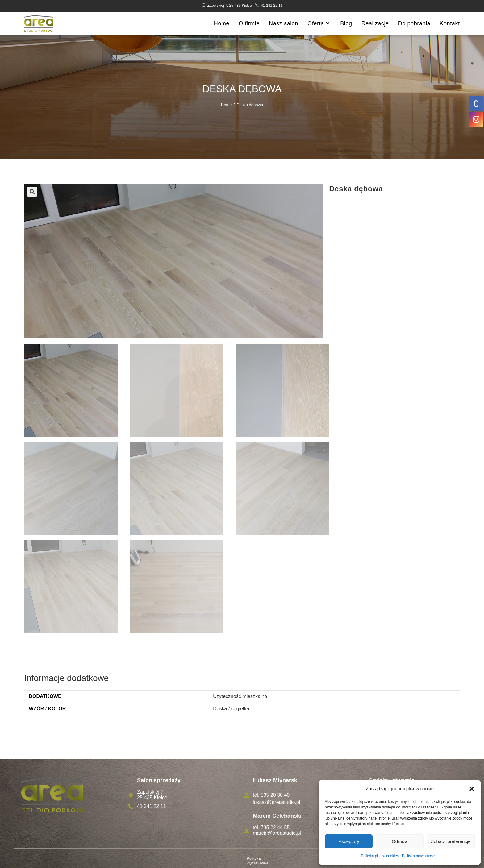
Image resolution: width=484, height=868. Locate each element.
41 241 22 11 (272, 6)
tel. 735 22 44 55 (271, 827)
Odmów (400, 841)
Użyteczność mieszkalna (240, 696)
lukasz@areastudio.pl (276, 802)
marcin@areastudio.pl (277, 833)
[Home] (226, 105)
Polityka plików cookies (380, 856)
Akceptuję (349, 841)
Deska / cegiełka (231, 709)
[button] (472, 789)
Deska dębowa (250, 105)
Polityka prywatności (419, 856)
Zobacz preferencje (451, 841)
